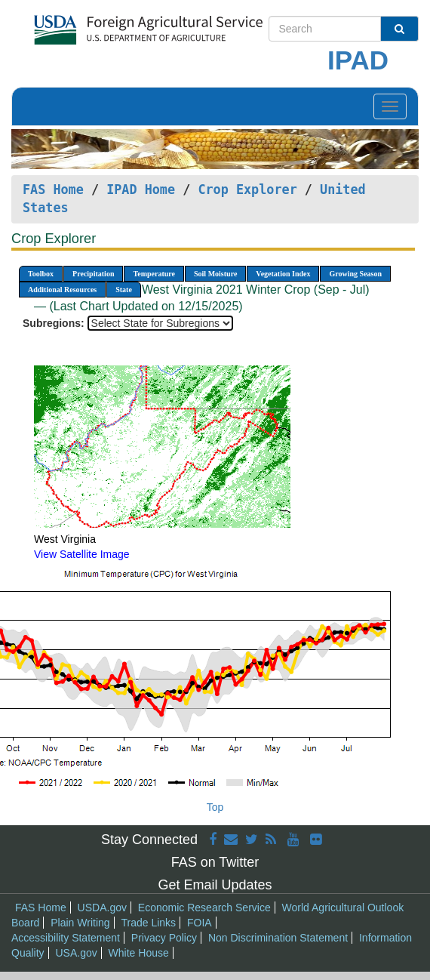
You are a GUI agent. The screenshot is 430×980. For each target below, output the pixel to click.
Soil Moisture (215, 274)
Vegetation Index (283, 274)
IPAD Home (141, 190)
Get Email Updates (215, 885)
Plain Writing (80, 923)
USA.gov (76, 953)
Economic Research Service (204, 908)
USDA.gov (102, 908)
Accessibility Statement (66, 938)
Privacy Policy (164, 938)
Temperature (154, 274)
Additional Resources (62, 290)
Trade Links (148, 923)
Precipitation (93, 274)
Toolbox (41, 274)
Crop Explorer (247, 190)
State (124, 290)
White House (139, 953)
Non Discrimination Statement (278, 938)
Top (215, 807)
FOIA (200, 923)
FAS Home (53, 190)
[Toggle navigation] (390, 106)
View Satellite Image (82, 554)
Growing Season (355, 274)
